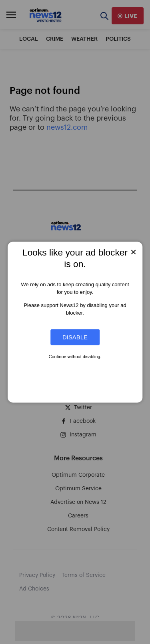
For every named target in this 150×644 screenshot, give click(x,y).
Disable (75, 337)
